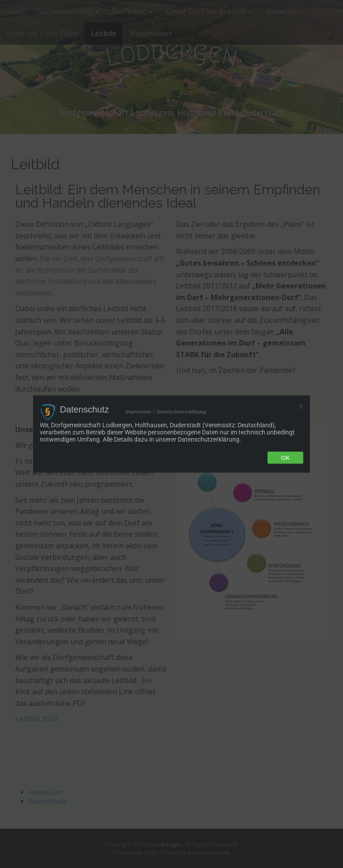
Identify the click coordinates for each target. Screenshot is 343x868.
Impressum (138, 412)
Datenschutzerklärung (181, 412)
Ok (285, 457)
